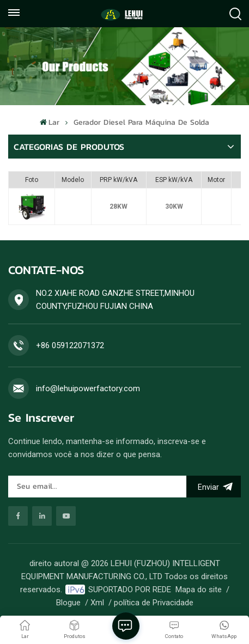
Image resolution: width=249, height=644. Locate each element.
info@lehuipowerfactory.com (88, 388)
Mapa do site (199, 590)
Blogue (68, 603)
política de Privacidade (154, 603)
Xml (97, 603)
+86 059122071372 (70, 345)
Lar (50, 122)
